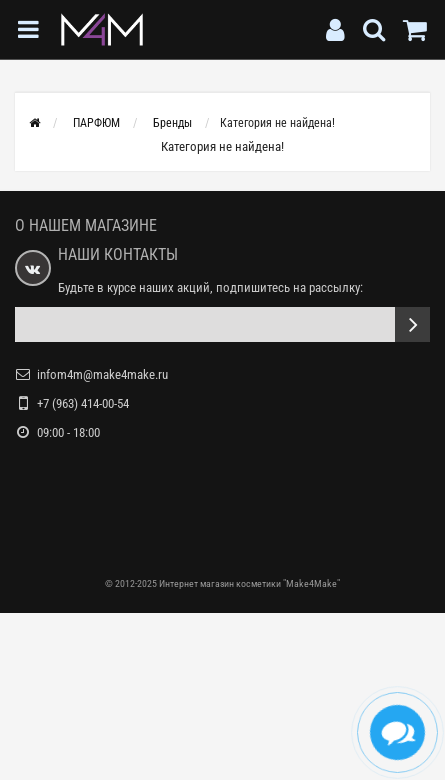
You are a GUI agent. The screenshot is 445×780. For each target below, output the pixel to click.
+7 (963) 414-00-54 (83, 403)
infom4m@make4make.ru (102, 374)
